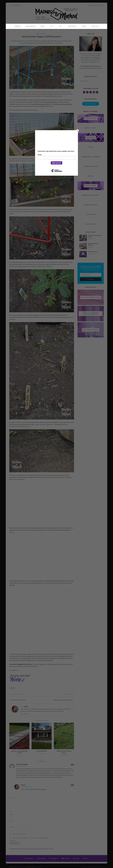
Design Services (31, 26)
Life (60, 26)
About (84, 26)
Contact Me (95, 26)
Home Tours (72, 26)
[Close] (77, 131)
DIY (52, 26)
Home (42, 26)
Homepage (18, 26)
